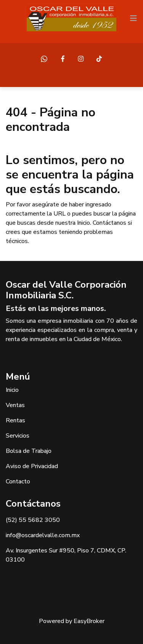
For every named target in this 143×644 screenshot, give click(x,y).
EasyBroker (89, 621)
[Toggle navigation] (133, 18)
